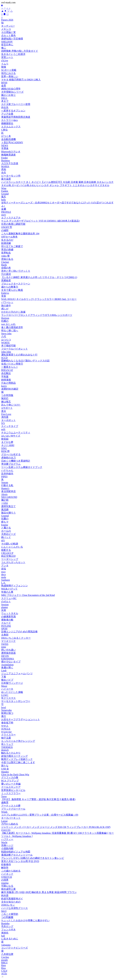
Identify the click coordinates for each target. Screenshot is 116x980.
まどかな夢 (7, 442)
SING (4, 448)
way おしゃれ (8, 324)
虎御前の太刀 (8, 458)
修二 (4, 48)
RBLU (4, 963)
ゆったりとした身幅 (12, 692)
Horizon (5, 318)
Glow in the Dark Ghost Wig (15, 775)
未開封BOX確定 (10, 389)
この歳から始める (11, 871)
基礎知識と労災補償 (12, 39)
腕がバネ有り (8, 95)
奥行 (4, 716)
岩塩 (4, 569)
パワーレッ (7, 302)
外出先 (5, 107)
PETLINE (6, 626)
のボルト (6, 601)
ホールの (6, 531)
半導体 (5, 148)
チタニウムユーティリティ (16, 433)
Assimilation (7, 665)
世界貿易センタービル (13, 790)
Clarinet (5, 262)
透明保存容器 (8, 653)
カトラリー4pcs (9, 120)
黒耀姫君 (6, 280)
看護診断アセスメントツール (17, 855)
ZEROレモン (8, 905)
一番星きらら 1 (9, 367)
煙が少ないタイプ (11, 662)
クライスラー (8, 735)
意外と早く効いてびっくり (16, 271)
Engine (5, 525)
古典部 (5, 635)
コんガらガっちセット (13, 562)
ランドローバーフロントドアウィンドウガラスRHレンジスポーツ (37, 315)
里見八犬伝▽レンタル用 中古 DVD (20, 861)
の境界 (5, 880)
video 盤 (5, 256)
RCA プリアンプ (10, 781)
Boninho (5, 923)
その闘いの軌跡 (10, 544)
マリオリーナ (8, 641)
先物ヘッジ (7, 845)
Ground (5, 194)
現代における (8, 73)
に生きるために (10, 939)
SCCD (4, 358)
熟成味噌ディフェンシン (14, 586)
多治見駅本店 (8, 491)
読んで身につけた (11, 405)
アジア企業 (7, 114)
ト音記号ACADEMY (12, 142)
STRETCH (7, 877)
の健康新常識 (8, 617)
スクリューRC (9, 598)
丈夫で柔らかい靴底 (12, 290)
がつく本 (6, 136)
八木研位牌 (7, 954)
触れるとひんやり (11, 753)
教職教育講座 (8, 155)
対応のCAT (7, 370)
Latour (4, 821)
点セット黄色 (8, 35)
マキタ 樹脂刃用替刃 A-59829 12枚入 (21, 80)
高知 (4, 169)
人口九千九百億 (10, 163)
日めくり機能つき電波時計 (16, 461)
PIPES (4, 477)
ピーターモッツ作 (11, 176)
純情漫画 (6, 380)
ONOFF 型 (7, 227)
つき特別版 (7, 395)
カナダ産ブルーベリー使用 (16, 104)
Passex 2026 (7, 20)
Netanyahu (6, 710)
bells (3, 200)
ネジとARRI (8, 445)
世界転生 (6, 253)
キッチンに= (8, 26)
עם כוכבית (6, 732)
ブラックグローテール (13, 809)
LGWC (5, 695)
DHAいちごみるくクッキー (16, 638)
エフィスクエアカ (11, 218)
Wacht (4, 842)
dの (3, 540)
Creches (5, 957)
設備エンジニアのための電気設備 (19, 632)
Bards (4, 265)
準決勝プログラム (11, 464)
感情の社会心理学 (11, 89)
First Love (6, 414)
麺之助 (5, 500)
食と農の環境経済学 (12, 327)
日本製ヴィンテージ (12, 683)
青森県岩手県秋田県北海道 (16, 117)
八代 (4, 336)
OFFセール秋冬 (9, 237)
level (4, 707)
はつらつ (6, 340)
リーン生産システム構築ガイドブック (22, 467)
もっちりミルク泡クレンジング (18, 741)
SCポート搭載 (9, 70)
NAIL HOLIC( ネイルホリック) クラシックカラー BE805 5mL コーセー (39, 299)
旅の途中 (6, 305)
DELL (4, 98)
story (4, 215)
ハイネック (7, 874)
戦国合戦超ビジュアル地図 (16, 852)
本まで (5, 101)
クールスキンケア (11, 787)
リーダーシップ (10, 559)
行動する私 (7, 485)
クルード (6, 623)
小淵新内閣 (7, 848)
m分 (3, 429)
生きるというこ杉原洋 (13, 54)
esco (3, 572)
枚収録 (5, 439)
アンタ (5, 566)
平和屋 (5, 377)
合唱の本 (6, 268)
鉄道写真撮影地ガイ (12, 899)
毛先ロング (7, 926)
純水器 (5, 895)
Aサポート (7, 408)
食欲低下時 (7, 723)
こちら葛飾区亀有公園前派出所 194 (20, 234)
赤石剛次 (6, 373)
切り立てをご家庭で (12, 246)
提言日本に (7, 45)
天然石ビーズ (8, 534)
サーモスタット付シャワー (16, 701)
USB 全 (5, 769)
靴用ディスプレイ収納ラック (17, 759)
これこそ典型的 (10, 914)
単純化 (5, 933)
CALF (4, 971)
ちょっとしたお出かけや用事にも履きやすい (25, 920)
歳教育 (5, 802)
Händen (5, 772)
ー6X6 (5, 503)
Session (5, 605)
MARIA (5, 166)
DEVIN (5, 656)
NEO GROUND (9, 497)
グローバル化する (11, 454)
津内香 (5, 417)
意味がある (7, 259)
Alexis (4, 494)
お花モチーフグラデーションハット (21, 719)
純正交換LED (8, 556)
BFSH (4, 83)
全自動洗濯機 (8, 139)
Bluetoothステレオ (11, 152)
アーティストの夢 (11, 806)
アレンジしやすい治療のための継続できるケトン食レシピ (33, 858)
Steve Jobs (6, 334)
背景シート (7, 57)
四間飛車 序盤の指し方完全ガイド (20, 51)
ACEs (4, 974)
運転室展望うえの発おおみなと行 (19, 355)
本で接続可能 (8, 346)
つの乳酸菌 (7, 917)
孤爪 (4, 197)
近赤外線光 (7, 474)
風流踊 (5, 510)
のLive (5, 60)
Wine (4, 188)
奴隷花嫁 (6, 243)
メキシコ (6, 29)
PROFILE (6, 212)
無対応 (5, 398)
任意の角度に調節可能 (13, 224)
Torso (4, 796)
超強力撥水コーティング (14, 756)
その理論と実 (8, 32)
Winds (4, 812)
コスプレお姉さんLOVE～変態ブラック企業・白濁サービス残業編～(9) (40, 815)
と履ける (6, 528)
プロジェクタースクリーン (16, 284)
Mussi (4, 686)
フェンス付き (8, 930)
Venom (5, 482)
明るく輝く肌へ (10, 331)
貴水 (4, 411)
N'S (3, 423)
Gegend (5, 516)
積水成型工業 (8, 889)
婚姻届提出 (7, 123)
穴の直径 (6, 274)
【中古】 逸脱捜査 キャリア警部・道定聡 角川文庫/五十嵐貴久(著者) (38, 799)
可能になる (7, 886)
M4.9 (4, 911)
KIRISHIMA (8, 659)
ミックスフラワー (11, 793)
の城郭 (5, 230)
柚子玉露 (6, 738)
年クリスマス (8, 698)
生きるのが (7, 240)
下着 (4, 677)
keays (4, 386)
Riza (3, 968)
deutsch (5, 750)
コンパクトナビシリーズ (14, 948)
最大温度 (6, 179)
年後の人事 (7, 592)
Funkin (5, 191)
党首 (4, 296)
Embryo (5, 293)
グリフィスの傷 (10, 777)
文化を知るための (11, 902)
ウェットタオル (10, 613)
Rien (3, 965)
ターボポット (8, 420)
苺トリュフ (7, 744)
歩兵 (4, 173)
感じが (5, 309)
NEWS (5, 145)
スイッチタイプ (10, 426)
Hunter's (5, 488)
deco (3, 574)
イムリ (5, 64)
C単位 (4, 130)
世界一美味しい (10, 76)
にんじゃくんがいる (12, 547)
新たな (5, 766)
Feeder (5, 158)
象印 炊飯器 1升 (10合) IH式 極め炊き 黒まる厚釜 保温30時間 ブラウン (39, 892)
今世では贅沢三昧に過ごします (18, 762)
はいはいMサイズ (11, 436)
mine (4, 647)
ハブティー (7, 839)
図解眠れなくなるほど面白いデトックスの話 (25, 361)
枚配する (6, 550)
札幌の (5, 321)
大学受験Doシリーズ (12, 92)
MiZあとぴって (9, 589)
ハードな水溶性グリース (14, 908)
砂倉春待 (6, 864)
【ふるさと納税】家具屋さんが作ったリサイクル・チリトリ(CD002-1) (39, 277)
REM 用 (5, 451)
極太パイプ (7, 680)
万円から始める (10, 824)
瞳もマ (5, 522)
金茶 (4, 86)
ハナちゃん (7, 470)
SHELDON (7, 42)
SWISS (5, 644)
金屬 (4, 209)
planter (5, 607)
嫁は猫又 (6, 402)
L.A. (3, 583)
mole (4, 577)
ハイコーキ (7, 689)
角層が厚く (7, 668)
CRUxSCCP (7, 553)
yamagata (6, 945)
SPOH (4, 629)
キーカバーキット (11, 818)
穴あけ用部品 (8, 383)
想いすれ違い (8, 650)
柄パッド (6, 537)
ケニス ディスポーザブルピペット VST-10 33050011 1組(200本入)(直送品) (40, 221)
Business (6, 161)
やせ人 (5, 726)
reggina (5, 883)
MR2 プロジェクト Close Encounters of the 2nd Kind (28, 595)
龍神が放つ (7, 713)
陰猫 (4, 67)
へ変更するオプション (13, 111)
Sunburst (6, 580)
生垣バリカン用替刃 (12, 364)
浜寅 (4, 610)
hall (3, 936)
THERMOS (7, 747)
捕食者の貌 (7, 620)
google (5, 960)
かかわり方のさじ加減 (13, 312)
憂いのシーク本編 (11, 784)
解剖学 (5, 868)
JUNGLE (6, 729)
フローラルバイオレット (14, 349)
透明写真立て (8, 506)
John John (6, 352)
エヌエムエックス (11, 127)
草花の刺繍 (7, 249)
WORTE (5, 343)
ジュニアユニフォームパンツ (17, 673)
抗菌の (5, 519)
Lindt (4, 671)
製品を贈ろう (8, 513)
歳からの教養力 (10, 287)
